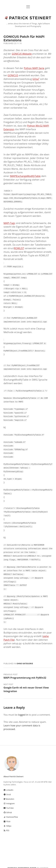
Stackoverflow (11, 810)
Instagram (9, 796)
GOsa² (36, 79)
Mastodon (9, 792)
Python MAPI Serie (34, 68)
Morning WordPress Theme (22, 861)
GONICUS (13, 75)
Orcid (7, 787)
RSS (6, 823)
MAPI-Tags (9, 223)
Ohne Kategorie (25, 657)
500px (7, 819)
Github (8, 805)
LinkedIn (8, 783)
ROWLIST (19, 248)
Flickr (7, 814)
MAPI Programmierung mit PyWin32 (25, 671)
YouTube (8, 801)
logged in (23, 708)
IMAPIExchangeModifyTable (25, 176)
